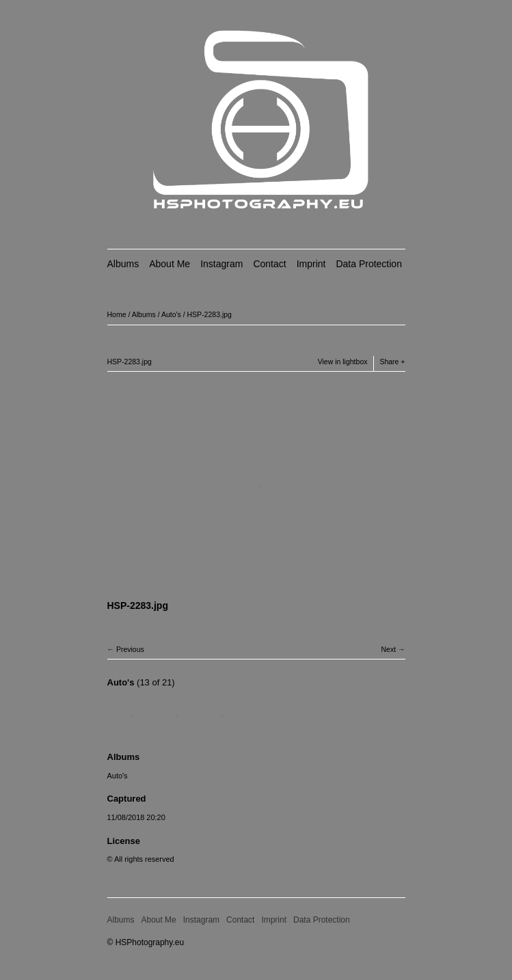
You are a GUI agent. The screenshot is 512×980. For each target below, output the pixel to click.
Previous (130, 649)
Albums (123, 264)
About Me (170, 264)
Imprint (311, 264)
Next (388, 649)
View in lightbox (343, 362)
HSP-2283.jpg (210, 314)
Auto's (171, 314)
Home (117, 314)
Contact (269, 264)
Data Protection (369, 264)
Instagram (221, 264)
